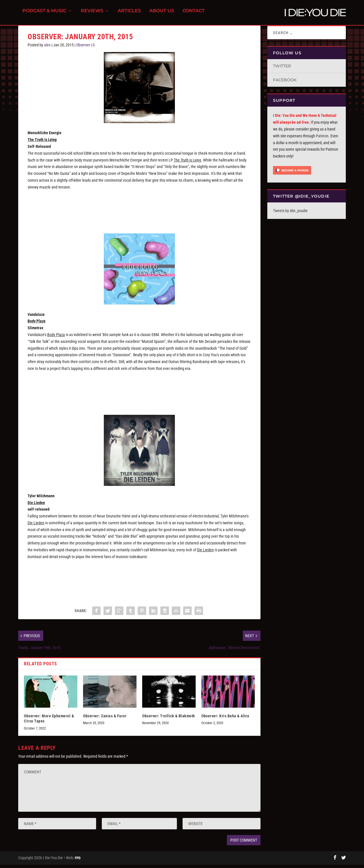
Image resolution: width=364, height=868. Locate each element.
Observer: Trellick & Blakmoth (169, 719)
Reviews (92, 14)
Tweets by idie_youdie (290, 214)
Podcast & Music (44, 14)
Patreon (322, 139)
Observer (83, 48)
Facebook (285, 83)
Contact (194, 14)
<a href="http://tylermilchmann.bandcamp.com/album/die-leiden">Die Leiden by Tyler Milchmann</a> (139, 581)
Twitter (282, 69)
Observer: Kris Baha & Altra (225, 719)
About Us (162, 14)
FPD (78, 861)
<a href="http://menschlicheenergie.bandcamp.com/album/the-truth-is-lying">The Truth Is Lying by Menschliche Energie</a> (139, 211)
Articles (129, 14)
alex (47, 48)
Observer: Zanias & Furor (105, 719)
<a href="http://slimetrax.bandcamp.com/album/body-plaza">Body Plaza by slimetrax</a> (139, 393)
